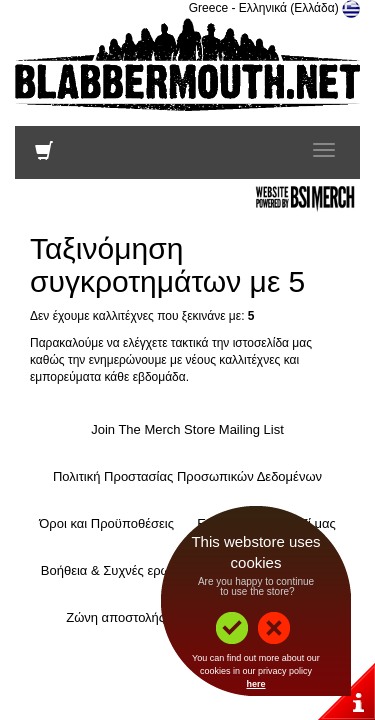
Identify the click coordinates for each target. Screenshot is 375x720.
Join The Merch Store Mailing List (187, 429)
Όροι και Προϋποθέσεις (106, 523)
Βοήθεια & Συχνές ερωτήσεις (123, 570)
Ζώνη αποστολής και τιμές (141, 617)
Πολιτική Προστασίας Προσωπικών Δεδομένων (187, 476)
